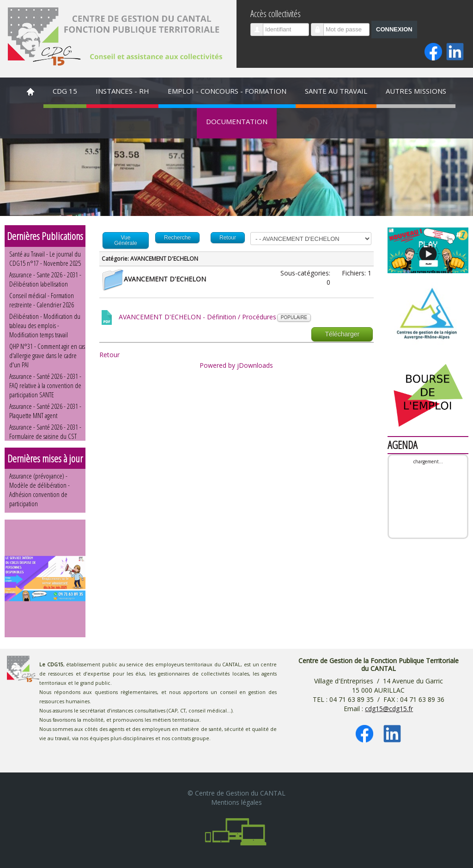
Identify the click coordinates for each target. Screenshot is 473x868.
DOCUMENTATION (237, 121)
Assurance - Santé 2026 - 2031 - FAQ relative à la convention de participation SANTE (45, 385)
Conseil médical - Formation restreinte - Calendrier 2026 (42, 300)
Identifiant (260, 26)
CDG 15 (65, 91)
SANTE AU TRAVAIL (336, 91)
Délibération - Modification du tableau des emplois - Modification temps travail (45, 325)
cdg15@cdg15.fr (389, 709)
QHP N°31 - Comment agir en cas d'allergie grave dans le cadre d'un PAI (47, 355)
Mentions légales (236, 802)
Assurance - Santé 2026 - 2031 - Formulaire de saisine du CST (45, 431)
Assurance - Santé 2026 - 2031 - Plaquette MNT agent (45, 411)
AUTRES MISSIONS (416, 91)
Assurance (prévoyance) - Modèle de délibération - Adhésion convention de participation (39, 490)
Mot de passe (321, 26)
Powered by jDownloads (236, 365)
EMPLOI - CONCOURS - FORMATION (227, 91)
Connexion (394, 29)
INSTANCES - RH (122, 91)
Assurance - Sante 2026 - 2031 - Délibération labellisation (45, 279)
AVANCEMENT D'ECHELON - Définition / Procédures (197, 317)
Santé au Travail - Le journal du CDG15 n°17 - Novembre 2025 (45, 258)
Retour (109, 355)
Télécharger (342, 334)
